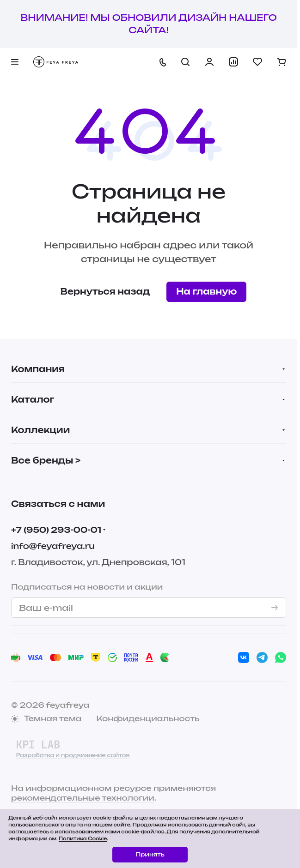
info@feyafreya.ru (53, 546)
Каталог (33, 399)
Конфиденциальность (148, 718)
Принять (150, 854)
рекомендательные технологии (83, 798)
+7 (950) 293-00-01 (56, 530)
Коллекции (40, 430)
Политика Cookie (83, 838)
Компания (38, 369)
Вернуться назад (105, 291)
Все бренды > (46, 460)
